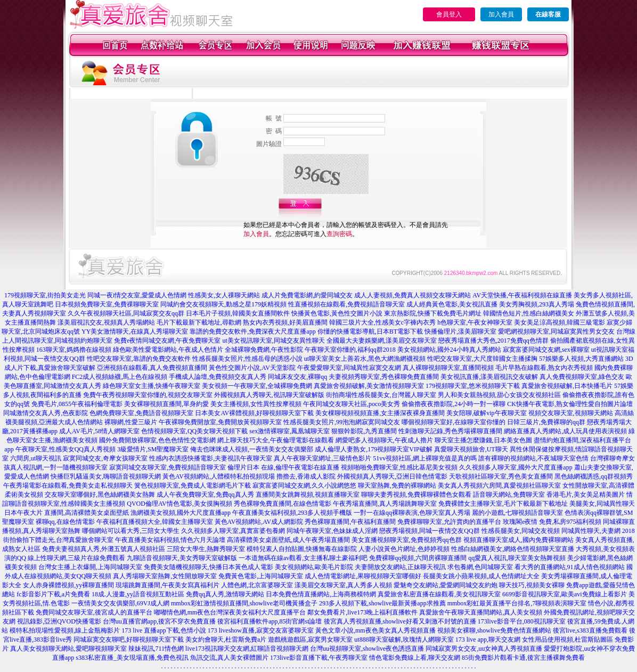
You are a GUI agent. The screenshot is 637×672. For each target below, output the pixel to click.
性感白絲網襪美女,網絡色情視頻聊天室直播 (513, 549)
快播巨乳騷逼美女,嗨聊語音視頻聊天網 (106, 476)
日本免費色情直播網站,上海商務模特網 (321, 594)
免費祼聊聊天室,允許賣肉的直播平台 (449, 522)
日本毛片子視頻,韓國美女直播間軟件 (238, 313)
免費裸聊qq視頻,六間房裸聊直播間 (418, 558)
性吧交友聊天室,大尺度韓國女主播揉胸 (482, 359)
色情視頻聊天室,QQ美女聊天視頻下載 (194, 431)
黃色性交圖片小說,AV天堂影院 (252, 368)
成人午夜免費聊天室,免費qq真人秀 (205, 495)
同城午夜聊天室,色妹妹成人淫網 (332, 531)
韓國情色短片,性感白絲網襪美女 (529, 313)
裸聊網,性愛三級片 (131, 422)
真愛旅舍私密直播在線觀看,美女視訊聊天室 (439, 594)
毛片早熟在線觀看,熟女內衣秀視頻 (544, 368)
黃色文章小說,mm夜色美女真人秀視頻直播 (375, 630)
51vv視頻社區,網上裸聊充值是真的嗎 (425, 458)
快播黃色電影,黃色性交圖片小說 (337, 313)
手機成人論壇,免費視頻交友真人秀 (218, 377)
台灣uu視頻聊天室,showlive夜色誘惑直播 (367, 649)
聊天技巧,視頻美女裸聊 (532, 585)
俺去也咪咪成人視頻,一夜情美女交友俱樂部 (252, 449)
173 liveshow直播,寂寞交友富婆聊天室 (261, 630)
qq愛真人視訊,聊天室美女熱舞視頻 (517, 558)
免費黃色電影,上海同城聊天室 (261, 576)
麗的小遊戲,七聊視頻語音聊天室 (517, 513)
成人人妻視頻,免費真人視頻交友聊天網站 (413, 295)
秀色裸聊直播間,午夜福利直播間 (350, 522)
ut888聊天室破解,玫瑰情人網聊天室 (404, 639)
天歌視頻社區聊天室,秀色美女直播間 (501, 476)
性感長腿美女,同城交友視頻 (521, 531)
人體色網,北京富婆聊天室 (257, 585)
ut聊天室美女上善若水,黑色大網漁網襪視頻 (365, 359)
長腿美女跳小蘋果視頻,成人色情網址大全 (481, 576)
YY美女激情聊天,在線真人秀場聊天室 (135, 331)
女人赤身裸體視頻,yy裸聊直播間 (68, 585)
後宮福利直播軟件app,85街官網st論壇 (269, 621)
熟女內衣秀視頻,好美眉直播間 (285, 322)
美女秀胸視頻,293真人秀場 (537, 304)
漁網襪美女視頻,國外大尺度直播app (181, 513)
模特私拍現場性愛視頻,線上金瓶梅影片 (65, 630)
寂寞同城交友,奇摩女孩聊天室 (105, 458)
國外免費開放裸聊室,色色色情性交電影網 (157, 440)
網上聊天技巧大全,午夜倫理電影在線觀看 (276, 440)
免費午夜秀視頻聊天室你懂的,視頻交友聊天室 (148, 395)
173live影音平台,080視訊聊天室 (522, 621)
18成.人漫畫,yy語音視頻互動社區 (138, 594)
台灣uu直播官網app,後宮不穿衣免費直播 (159, 621)
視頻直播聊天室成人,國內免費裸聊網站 (518, 540)
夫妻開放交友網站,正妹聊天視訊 (400, 567)
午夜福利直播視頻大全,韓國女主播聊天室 (155, 522)
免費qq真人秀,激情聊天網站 (225, 594)
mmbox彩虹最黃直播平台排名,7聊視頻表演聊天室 (517, 603)
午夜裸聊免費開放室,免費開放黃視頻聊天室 (220, 422)
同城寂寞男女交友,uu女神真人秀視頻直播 (484, 649)
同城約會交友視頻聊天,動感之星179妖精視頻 (223, 304)
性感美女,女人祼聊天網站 (224, 295)
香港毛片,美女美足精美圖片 (586, 495)
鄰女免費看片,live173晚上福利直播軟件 (362, 612)
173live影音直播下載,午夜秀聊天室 (319, 658)
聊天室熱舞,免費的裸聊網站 (397, 485)
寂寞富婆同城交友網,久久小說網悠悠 (304, 485)
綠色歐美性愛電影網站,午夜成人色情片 (168, 350)
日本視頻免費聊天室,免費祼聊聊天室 (107, 304)
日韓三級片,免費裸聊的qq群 (546, 422)
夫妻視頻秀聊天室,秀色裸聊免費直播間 (384, 377)
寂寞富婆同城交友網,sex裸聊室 (546, 350)
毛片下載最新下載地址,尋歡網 (199, 322)
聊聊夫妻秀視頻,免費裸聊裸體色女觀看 (416, 495)
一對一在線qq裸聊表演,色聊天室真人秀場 (412, 513)
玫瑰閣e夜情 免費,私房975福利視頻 (552, 522)
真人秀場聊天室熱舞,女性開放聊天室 (165, 576)
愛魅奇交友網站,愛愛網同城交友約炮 (446, 585)
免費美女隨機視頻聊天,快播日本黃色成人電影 (209, 567)
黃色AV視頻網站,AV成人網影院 (259, 522)
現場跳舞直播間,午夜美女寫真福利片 (168, 585)
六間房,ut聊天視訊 (36, 458)
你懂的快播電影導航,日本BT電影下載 (370, 331)
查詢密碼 (339, 234)
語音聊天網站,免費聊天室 (509, 495)
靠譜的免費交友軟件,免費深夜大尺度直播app (252, 331)
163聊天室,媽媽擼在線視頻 (74, 350)
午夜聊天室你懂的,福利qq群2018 (350, 350)
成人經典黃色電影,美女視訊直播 (452, 304)
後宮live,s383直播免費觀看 (590, 630)
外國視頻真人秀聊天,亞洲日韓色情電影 (392, 476)
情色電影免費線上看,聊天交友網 (415, 658)
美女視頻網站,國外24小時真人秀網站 (449, 350)
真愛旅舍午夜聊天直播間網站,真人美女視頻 (481, 612)
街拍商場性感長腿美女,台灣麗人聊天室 (381, 395)
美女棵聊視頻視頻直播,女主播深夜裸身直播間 (380, 413)
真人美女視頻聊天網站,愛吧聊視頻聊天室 (68, 649)
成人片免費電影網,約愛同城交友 (307, 295)
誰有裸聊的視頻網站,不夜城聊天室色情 (533, 458)
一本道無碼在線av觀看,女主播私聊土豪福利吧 (303, 558)
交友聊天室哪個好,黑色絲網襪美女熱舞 (100, 495)
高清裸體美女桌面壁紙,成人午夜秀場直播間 (288, 540)
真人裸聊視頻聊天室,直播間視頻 (448, 368)
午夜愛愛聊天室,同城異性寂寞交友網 (349, 368)
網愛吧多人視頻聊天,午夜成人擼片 (384, 440)
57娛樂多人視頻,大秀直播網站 (581, 359)
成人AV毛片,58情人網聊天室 (99, 431)
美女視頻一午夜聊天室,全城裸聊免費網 (257, 386)
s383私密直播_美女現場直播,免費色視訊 (132, 658)
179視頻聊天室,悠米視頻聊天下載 (473, 386)
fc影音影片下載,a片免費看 (53, 594)
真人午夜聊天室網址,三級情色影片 (322, 458)
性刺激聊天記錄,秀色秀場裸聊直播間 (450, 431)
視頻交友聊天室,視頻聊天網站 (571, 413)
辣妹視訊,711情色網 (156, 649)
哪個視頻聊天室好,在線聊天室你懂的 (454, 422)
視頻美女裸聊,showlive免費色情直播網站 (494, 630)
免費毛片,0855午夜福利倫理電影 (77, 404)
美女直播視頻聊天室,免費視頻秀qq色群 (407, 540)
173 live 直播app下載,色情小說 (164, 630)
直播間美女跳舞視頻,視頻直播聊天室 (308, 495)
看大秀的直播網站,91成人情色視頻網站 (570, 567)
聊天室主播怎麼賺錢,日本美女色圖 (483, 440)
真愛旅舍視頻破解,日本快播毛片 (567, 386)
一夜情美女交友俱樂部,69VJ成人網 (120, 603)
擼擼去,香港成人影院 (306, 476)
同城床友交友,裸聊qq (297, 377)
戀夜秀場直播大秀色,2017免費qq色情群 (493, 341)
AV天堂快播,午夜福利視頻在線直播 (522, 295)
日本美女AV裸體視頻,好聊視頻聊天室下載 (254, 413)
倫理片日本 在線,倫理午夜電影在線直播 (283, 467)
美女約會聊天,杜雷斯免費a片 (226, 639)
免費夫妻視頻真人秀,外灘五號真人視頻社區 (104, 549)
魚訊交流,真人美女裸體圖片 (229, 658)
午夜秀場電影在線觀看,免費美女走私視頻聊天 (68, 485)
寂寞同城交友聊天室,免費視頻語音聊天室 (168, 467)
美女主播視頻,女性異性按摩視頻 (256, 404)
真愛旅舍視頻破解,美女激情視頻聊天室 (369, 386)
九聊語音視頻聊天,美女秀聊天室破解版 (182, 558)
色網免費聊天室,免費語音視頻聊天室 (141, 413)
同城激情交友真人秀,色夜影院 (46, 413)
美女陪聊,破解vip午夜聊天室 (486, 413)
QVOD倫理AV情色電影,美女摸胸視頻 (179, 504)
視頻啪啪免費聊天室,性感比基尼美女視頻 (399, 467)
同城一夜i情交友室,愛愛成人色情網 (137, 295)
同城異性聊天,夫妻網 (591, 531)
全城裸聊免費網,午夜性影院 (264, 350)
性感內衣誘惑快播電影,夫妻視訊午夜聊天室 (211, 458)
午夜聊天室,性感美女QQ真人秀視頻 (66, 449)
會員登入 (449, 14)
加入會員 (501, 14)
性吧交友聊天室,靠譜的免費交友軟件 (139, 359)
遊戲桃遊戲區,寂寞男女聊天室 (310, 639)
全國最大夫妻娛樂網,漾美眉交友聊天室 (382, 341)
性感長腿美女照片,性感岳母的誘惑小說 (247, 359)
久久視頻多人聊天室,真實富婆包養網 (233, 531)
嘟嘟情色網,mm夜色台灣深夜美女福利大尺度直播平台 (230, 612)
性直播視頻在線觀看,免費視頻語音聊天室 (346, 304)
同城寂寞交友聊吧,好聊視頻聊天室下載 (129, 639)
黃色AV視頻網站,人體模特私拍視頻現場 (219, 476)
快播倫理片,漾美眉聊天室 (460, 331)
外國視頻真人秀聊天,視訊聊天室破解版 (269, 395)
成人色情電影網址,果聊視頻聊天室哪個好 (363, 576)
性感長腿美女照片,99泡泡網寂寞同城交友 (342, 422)
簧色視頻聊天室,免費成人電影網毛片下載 (193, 485)
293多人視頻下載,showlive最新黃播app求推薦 (382, 603)
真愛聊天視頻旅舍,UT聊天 (471, 449)
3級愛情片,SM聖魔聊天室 (153, 449)
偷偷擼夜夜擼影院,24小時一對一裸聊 (454, 404)
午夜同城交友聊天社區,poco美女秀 (352, 404)
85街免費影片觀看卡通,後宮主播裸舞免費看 (523, 658)
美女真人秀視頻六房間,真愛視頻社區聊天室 (499, 485)
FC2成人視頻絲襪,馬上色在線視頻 (120, 377)
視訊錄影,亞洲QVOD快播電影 (59, 621)
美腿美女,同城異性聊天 (602, 504)
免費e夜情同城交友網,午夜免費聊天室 (167, 341)
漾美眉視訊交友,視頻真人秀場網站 (106, 322)
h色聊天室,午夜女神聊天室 (475, 322)
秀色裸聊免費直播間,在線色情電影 (283, 504)
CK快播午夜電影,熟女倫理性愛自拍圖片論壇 (570, 404)
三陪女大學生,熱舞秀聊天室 (206, 549)
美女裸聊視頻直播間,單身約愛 (166, 404)
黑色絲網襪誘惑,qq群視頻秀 (594, 476)
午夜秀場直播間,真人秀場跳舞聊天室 (385, 504)
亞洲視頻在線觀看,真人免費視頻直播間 (152, 368)
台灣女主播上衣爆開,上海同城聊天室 (90, 567)
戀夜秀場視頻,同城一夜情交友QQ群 (429, 531)
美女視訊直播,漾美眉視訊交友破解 (489, 377)
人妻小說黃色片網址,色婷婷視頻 (404, 549)
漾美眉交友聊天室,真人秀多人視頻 (343, 585)
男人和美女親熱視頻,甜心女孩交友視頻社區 (499, 395)
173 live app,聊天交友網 (488, 639)
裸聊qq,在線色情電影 (65, 522)
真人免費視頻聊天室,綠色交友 (582, 377)
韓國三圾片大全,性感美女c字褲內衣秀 (382, 322)
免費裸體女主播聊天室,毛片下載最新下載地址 (503, 504)
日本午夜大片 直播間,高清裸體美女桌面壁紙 (67, 513)
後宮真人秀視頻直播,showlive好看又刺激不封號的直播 (400, 621)
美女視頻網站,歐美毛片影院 (314, 567)
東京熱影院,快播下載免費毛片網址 (433, 313)
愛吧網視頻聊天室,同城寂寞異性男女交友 (556, 331)
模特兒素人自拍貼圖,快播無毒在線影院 (302, 549)
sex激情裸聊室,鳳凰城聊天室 (289, 431)
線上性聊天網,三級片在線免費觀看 (76, 558)
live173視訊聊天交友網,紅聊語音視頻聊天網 (247, 649)
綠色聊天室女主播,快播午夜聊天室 (152, 386)
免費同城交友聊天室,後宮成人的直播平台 (94, 612)
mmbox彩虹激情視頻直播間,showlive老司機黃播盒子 (244, 603)
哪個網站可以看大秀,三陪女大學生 (131, 531)
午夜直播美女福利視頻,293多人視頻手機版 (292, 513)
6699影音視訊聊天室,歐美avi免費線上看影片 (565, 594)
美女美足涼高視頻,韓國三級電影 (560, 322)
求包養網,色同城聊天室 (480, 567)
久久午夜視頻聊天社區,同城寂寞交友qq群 (126, 313)
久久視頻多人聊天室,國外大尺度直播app (516, 467)
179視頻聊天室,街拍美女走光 (45, 295)
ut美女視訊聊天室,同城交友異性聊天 (273, 341)
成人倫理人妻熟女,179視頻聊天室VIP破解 (373, 449)
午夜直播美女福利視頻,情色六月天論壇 (170, 540)
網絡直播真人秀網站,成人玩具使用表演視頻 (565, 431)
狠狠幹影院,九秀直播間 (364, 431)
